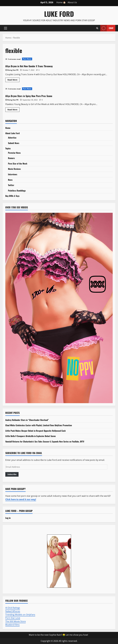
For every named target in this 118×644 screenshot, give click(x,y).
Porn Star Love (13, 618)
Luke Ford (59, 14)
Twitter (11, 185)
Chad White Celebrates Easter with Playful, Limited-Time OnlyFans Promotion (39, 425)
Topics (8, 148)
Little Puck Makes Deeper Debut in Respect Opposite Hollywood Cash (35, 431)
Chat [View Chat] (107, 28)
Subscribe (12, 474)
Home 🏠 (61, 2)
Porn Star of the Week (18, 164)
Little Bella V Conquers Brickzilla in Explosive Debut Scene (31, 436)
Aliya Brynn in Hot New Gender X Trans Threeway (37, 66)
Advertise (12, 138)
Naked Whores (13, 611)
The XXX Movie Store (16, 621)
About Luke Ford (12, 133)
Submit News (14, 143)
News (10, 180)
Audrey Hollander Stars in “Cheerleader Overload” (27, 420)
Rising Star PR (13, 70)
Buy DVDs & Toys (12, 196)
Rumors (11, 158)
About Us (72, 2)
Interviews (13, 174)
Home (8, 128)
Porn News (27, 59)
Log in (8, 518)
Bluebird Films (12, 625)
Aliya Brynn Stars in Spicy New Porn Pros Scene (36, 96)
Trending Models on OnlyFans (20, 615)
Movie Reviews (14, 169)
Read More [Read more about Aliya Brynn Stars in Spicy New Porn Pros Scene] (13, 110)
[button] (6, 28)
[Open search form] (97, 28)
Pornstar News (14, 153)
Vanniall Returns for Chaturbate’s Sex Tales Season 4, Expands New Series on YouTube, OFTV (45, 441)
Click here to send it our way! (21, 499)
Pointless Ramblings (17, 191)
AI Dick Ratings (13, 608)
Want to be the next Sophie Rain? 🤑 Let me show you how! (58, 635)
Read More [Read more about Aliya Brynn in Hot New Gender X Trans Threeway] (13, 80)
